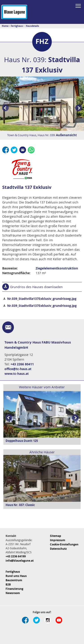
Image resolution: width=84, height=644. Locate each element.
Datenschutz (58, 549)
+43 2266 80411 (22, 364)
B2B (8, 584)
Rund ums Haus (16, 576)
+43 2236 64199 (16, 556)
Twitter (14, 150)
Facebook (6, 150)
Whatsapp (31, 150)
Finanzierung (14, 589)
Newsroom (13, 593)
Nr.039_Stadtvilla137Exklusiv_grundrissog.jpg (42, 306)
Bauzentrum (14, 580)
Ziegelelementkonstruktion (57, 268)
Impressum (58, 540)
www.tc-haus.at (17, 374)
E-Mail (23, 150)
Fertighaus (13, 572)
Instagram (48, 620)
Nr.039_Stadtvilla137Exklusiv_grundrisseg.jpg (42, 299)
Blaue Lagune (14, 12)
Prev (4, 108)
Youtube (59, 620)
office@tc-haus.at (18, 369)
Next (76, 418)
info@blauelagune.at (20, 561)
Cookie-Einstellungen (64, 544)
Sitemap (56, 536)
